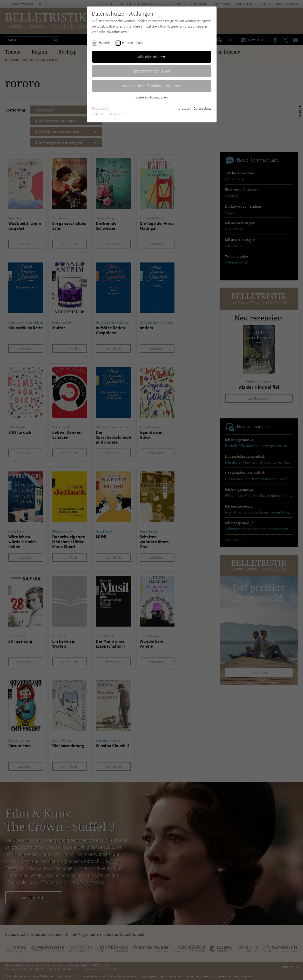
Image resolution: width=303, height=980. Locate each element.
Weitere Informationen (152, 97)
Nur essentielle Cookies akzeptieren (151, 85)
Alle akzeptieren (152, 57)
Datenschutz (202, 108)
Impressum (183, 108)
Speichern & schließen (152, 71)
